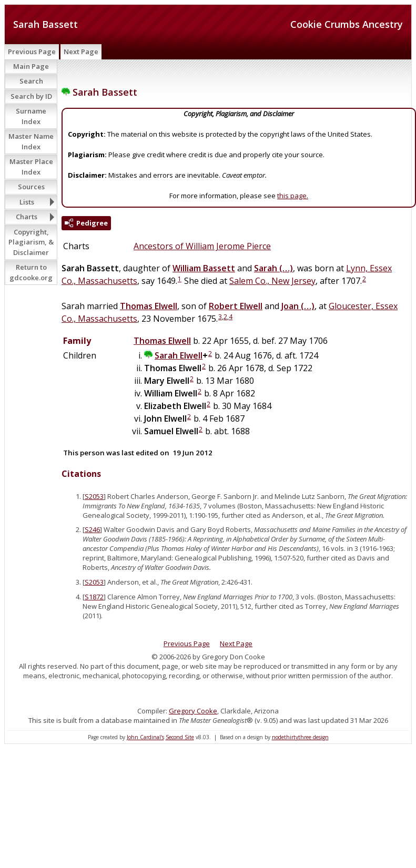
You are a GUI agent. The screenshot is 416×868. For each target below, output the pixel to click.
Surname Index (31, 116)
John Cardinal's (145, 737)
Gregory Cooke (193, 711)
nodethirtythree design (300, 737)
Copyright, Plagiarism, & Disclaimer (31, 242)
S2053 (94, 496)
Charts (27, 217)
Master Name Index (31, 141)
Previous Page (32, 52)
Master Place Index (31, 167)
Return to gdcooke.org (31, 272)
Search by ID (31, 96)
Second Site (180, 737)
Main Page (31, 66)
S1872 (94, 597)
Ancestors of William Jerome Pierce (202, 246)
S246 (92, 529)
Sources (31, 187)
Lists (27, 202)
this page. (293, 196)
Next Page (81, 52)
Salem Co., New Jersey (272, 281)
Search (31, 81)
